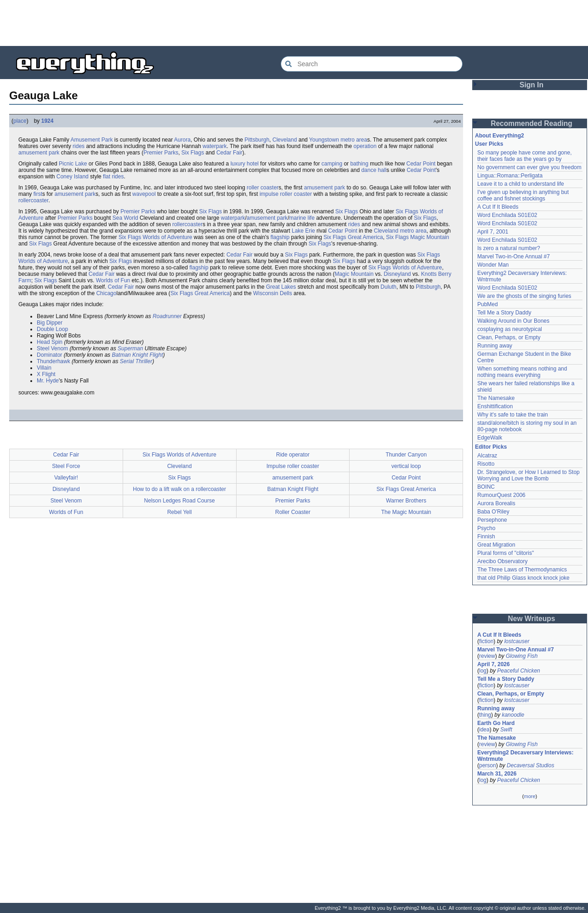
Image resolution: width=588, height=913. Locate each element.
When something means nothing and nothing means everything (522, 372)
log (483, 671)
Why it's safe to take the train (513, 415)
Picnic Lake (73, 164)
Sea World (125, 218)
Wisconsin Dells (273, 293)
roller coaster (263, 188)
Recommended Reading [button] (531, 123)
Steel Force (66, 466)
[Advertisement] (294, 23)
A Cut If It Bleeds (498, 207)
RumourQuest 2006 (501, 495)
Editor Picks (491, 447)
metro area (354, 140)
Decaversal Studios (530, 765)
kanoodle (513, 715)
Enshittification (495, 406)
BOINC (486, 487)
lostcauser (517, 641)
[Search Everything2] (372, 64)
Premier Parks (161, 153)
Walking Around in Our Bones (513, 321)
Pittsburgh (257, 140)
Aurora (182, 140)
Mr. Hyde (48, 381)
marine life (302, 218)
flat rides (113, 177)
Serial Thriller (136, 361)
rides (79, 146)
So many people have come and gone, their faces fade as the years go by (524, 156)
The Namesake (496, 398)
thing (485, 715)
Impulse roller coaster (293, 466)
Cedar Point (421, 164)
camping (332, 164)
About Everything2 (500, 136)
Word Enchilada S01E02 (507, 215)
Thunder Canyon (406, 455)
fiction (486, 641)
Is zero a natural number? (509, 248)
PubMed (488, 304)
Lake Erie (303, 231)
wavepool (144, 194)
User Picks (489, 144)
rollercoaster (33, 200)
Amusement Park (91, 140)
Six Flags (193, 153)
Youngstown (324, 140)
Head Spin (50, 342)
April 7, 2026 (494, 664)
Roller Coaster (293, 512)
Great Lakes (281, 287)
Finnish (486, 536)
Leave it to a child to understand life (521, 184)
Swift (506, 730)
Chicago (106, 293)
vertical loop (406, 466)
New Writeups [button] (532, 619)
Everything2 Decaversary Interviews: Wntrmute (525, 756)
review (487, 656)
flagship (280, 237)
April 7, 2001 (493, 232)
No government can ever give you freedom (529, 167)
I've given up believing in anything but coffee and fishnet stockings (523, 195)
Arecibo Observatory (502, 561)
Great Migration (496, 545)
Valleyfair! (66, 478)
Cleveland (285, 140)
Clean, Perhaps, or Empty (509, 337)
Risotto (486, 464)
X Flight (46, 374)
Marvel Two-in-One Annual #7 (514, 257)
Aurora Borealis (496, 503)
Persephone (492, 520)
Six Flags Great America (353, 237)
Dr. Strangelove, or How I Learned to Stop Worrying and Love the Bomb (529, 475)
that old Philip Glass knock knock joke (523, 578)
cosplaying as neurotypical (510, 329)
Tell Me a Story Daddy (504, 313)
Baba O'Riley (493, 512)
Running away (495, 346)
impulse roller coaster (286, 194)
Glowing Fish (522, 656)
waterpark (215, 146)
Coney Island (73, 177)
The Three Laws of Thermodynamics (522, 570)
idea (484, 730)
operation (365, 146)
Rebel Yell (179, 512)
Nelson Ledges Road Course (180, 501)
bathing (359, 164)
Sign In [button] (531, 85)
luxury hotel (245, 164)
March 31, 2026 (497, 774)
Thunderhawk (54, 361)
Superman (130, 348)
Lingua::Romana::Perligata (510, 176)
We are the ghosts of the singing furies (524, 296)
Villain (44, 368)
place (20, 121)
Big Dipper (50, 323)
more (529, 796)
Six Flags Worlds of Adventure (155, 237)
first (38, 194)
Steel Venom (52, 348)
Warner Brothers (406, 501)
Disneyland (397, 274)
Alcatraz (487, 456)
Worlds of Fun (113, 280)
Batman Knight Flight (137, 355)
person (488, 765)
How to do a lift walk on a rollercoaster (179, 489)
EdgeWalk (490, 438)
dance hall (374, 170)
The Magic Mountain (406, 512)
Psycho (486, 528)
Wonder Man (493, 265)
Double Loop (52, 329)
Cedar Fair (229, 153)
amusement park (39, 153)
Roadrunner (167, 316)
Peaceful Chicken (518, 671)
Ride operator (293, 455)
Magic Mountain (430, 237)
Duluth (388, 287)
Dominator (49, 355)
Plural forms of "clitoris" (506, 553)
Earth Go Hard (496, 723)
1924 (48, 121)
